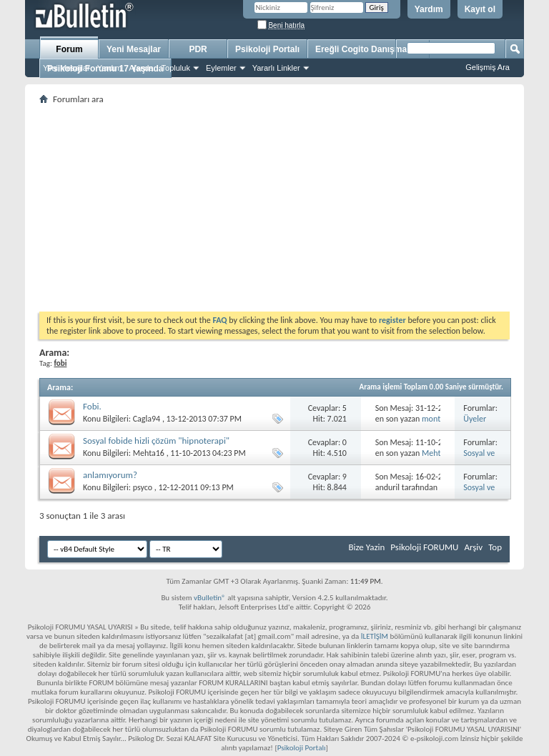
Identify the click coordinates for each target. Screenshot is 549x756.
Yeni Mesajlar (66, 68)
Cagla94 (147, 419)
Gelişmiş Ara (488, 67)
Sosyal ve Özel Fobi (479, 458)
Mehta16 (149, 453)
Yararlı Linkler (276, 68)
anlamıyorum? (110, 475)
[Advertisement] (274, 208)
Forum (69, 49)
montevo (437, 419)
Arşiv (473, 547)
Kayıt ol (480, 9)
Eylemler (221, 68)
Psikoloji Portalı (267, 49)
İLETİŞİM (375, 636)
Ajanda (141, 68)
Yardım (429, 9)
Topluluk (176, 68)
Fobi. (92, 406)
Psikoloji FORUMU (424, 547)
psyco (143, 487)
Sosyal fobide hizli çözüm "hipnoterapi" (156, 441)
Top (495, 547)
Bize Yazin (366, 547)
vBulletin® (210, 598)
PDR (198, 49)
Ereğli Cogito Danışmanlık (369, 49)
